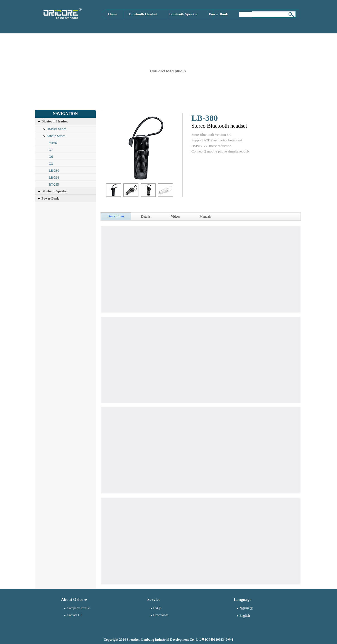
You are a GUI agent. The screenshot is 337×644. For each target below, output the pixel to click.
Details (146, 217)
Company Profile (78, 608)
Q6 (51, 157)
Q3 (51, 164)
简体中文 (246, 608)
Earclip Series (56, 136)
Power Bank (218, 14)
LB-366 (54, 178)
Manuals (205, 217)
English (245, 616)
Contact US (75, 615)
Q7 (51, 150)
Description (116, 216)
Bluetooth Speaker (183, 14)
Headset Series (56, 129)
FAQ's (157, 608)
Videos (176, 217)
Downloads (161, 615)
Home (113, 14)
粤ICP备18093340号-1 (217, 640)
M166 (53, 143)
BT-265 (54, 185)
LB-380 (54, 171)
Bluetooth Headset (143, 14)
